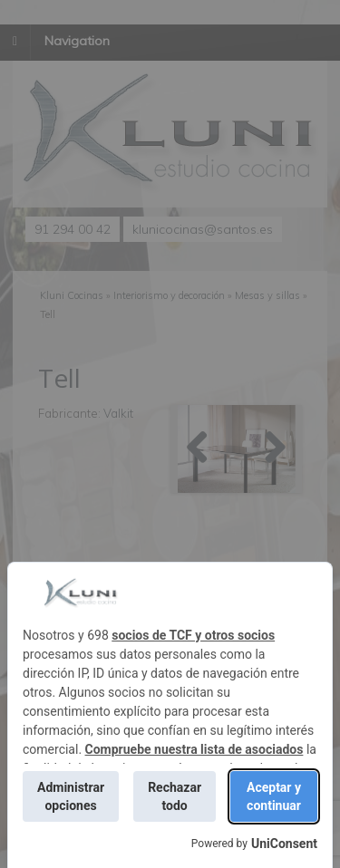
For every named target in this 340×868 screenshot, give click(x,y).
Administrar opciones (71, 796)
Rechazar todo (175, 796)
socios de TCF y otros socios (193, 635)
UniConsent (284, 844)
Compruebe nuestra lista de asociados (194, 749)
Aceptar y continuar (274, 796)
